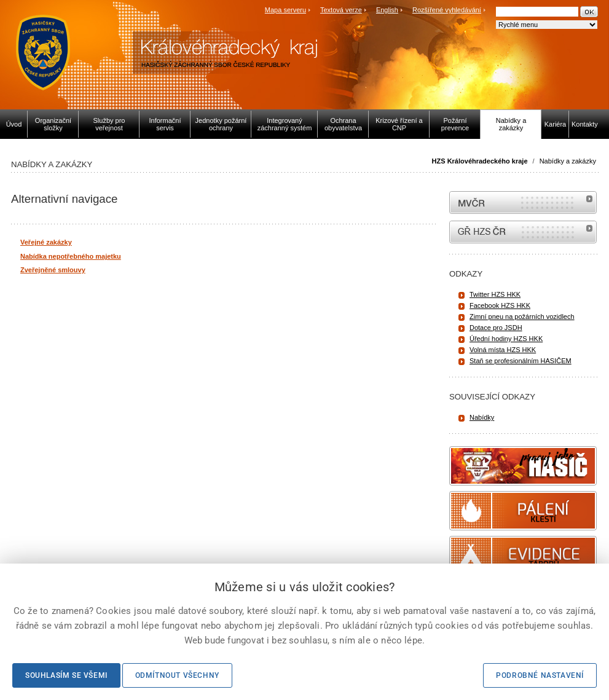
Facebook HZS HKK (500, 305)
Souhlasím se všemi (66, 675)
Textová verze (341, 10)
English (387, 10)
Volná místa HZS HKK (503, 350)
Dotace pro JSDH (496, 328)
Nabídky (482, 417)
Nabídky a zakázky (568, 161)
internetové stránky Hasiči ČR (523, 232)
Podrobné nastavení (540, 675)
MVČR (523, 203)
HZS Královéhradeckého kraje (480, 161)
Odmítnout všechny (177, 675)
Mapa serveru (285, 10)
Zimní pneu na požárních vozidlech (522, 317)
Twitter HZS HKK (495, 294)
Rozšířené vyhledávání (447, 10)
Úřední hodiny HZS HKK (506, 339)
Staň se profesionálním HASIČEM (521, 361)
